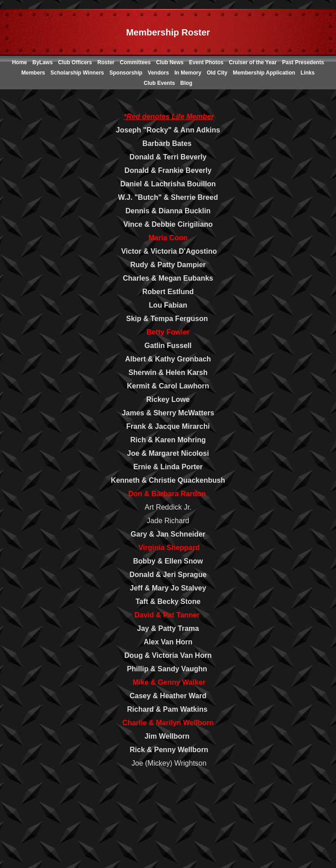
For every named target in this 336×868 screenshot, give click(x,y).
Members (33, 73)
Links (307, 73)
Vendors (158, 73)
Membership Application (264, 73)
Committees (135, 62)
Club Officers (75, 62)
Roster (106, 62)
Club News (170, 62)
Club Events (159, 83)
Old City (217, 73)
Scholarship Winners (77, 73)
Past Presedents (303, 62)
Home (20, 62)
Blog (186, 83)
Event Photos (206, 62)
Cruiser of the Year (253, 62)
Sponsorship (126, 73)
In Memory (188, 73)
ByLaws (42, 62)
